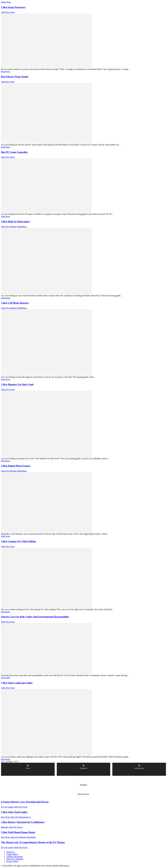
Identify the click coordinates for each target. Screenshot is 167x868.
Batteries (5, 827)
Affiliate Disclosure (14, 857)
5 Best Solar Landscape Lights (17, 683)
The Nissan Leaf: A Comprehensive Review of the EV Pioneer (33, 842)
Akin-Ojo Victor (8, 12)
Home (4, 2)
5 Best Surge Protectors (13, 7)
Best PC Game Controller (14, 152)
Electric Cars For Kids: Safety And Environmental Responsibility (35, 617)
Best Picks (5, 817)
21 (7, 761)
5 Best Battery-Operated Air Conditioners (23, 822)
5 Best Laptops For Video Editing (18, 541)
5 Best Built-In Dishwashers (16, 222)
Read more (6, 72)
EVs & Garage (7, 807)
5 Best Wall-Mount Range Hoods (18, 832)
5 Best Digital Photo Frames (16, 466)
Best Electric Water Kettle (15, 77)
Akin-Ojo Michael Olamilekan (14, 227)
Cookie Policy (12, 854)
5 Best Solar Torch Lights (14, 812)
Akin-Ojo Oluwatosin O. (21, 817)
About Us (10, 852)
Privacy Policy (12, 861)
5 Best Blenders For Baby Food (17, 384)
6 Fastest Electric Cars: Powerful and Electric (25, 802)
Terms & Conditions (15, 859)
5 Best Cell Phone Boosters (15, 303)
